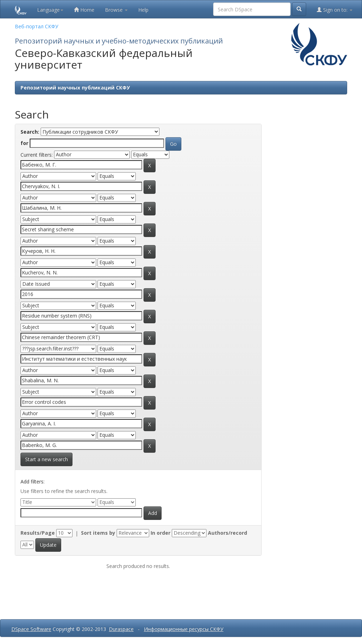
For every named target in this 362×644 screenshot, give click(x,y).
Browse (116, 10)
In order (160, 533)
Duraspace (121, 629)
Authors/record (227, 533)
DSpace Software (31, 629)
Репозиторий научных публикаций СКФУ (75, 88)
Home (84, 10)
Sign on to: (335, 10)
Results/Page (38, 533)
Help (143, 10)
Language (50, 10)
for (24, 143)
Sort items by (98, 533)
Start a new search (46, 459)
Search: (30, 132)
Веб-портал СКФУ (37, 26)
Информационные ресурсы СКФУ (184, 629)
